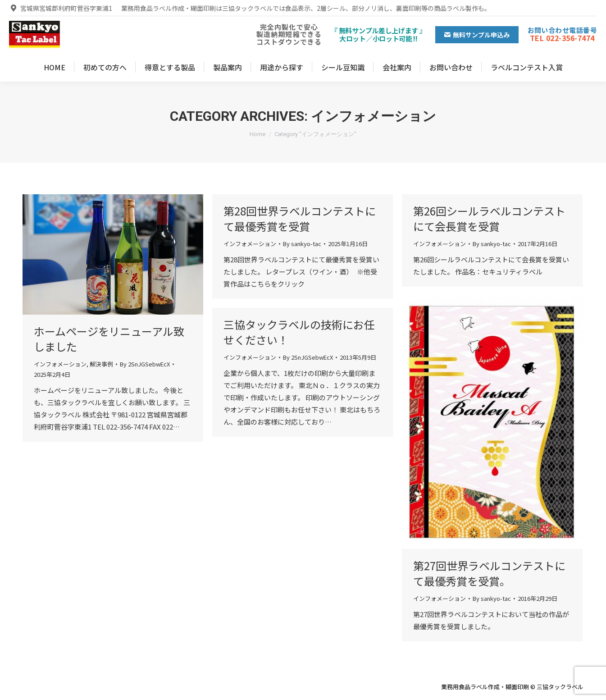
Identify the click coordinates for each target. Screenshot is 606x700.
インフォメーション (60, 364)
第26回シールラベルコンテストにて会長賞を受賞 (489, 218)
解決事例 (101, 364)
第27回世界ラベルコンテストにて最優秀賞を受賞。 (489, 573)
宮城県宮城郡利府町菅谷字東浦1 (61, 8)
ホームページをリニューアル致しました (109, 339)
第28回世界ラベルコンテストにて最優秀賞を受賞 (300, 218)
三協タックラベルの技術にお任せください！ (299, 332)
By (145, 364)
